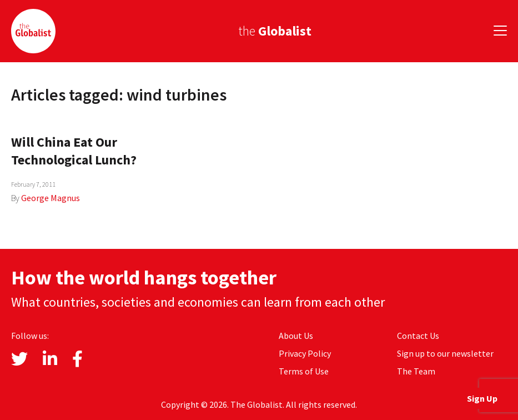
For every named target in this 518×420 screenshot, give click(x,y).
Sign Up (482, 398)
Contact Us (418, 336)
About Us (296, 336)
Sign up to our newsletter (445, 353)
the (275, 31)
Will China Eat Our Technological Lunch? (74, 151)
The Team (416, 371)
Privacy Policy (305, 353)
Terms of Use (304, 371)
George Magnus (51, 198)
